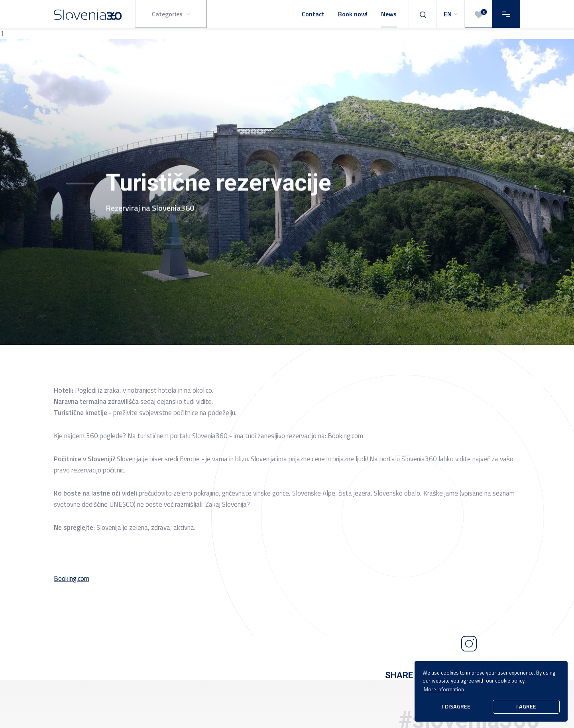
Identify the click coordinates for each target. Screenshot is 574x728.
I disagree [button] (456, 706)
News (389, 14)
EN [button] (452, 14)
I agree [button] (526, 706)
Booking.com (72, 578)
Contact (313, 14)
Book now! (353, 14)
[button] (171, 14)
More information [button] (444, 689)
